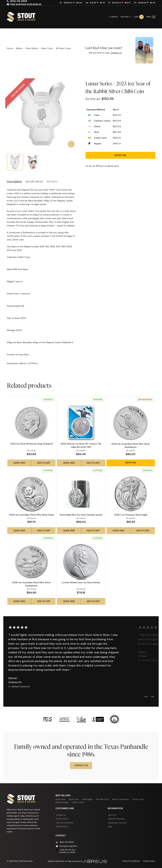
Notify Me (120, 155)
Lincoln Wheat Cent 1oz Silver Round (81, 582)
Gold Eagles (87, 799)
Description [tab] (14, 181)
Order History (62, 826)
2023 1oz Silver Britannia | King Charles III (31, 444)
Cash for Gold (78, 802)
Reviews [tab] (52, 181)
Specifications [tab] (34, 181)
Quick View (19, 463)
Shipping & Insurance (118, 823)
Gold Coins (60, 799)
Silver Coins (74, 799)
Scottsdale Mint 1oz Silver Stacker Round (81, 515)
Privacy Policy (62, 819)
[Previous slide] (146, 697)
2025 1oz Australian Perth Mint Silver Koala (31, 515)
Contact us (116, 53)
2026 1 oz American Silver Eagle (131, 515)
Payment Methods (116, 819)
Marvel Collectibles (121, 799)
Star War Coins (102, 799)
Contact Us (81, 765)
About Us (112, 815)
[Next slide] (152, 697)
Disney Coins (138, 799)
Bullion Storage (62, 802)
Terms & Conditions (65, 823)
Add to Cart (44, 463)
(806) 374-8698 (67, 842)
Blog (110, 826)
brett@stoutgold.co (69, 846)
